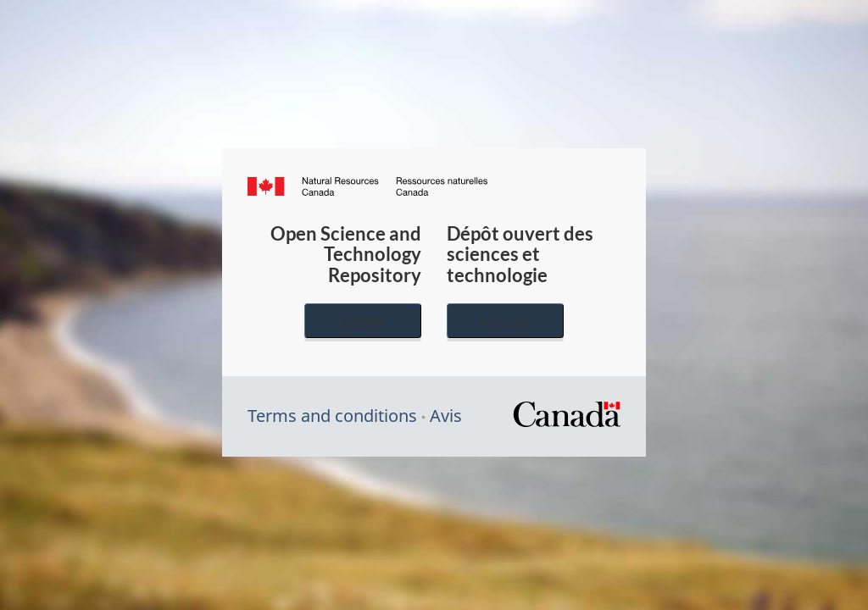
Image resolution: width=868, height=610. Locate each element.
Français (505, 321)
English (363, 321)
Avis (446, 416)
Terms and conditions (332, 416)
